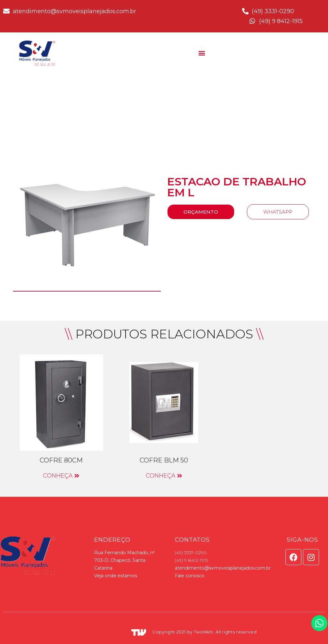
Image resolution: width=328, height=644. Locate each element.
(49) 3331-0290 (191, 553)
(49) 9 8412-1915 (191, 560)
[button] (202, 53)
